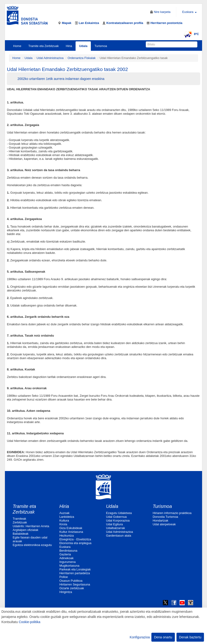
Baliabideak (21, 534)
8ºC (190, 34)
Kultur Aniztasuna (71, 532)
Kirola (63, 524)
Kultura (64, 520)
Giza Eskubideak (71, 528)
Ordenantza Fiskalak (82, 58)
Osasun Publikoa (71, 581)
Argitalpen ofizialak (25, 530)
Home (17, 46)
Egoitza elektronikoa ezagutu (32, 545)
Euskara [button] (189, 12)
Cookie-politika (30, 622)
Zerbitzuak (20, 522)
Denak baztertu (190, 637)
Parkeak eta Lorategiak (75, 569)
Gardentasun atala (119, 536)
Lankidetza (67, 517)
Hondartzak (160, 520)
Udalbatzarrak (116, 528)
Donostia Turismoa (165, 517)
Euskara (65, 547)
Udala (83, 46)
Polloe (64, 577)
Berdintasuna (68, 551)
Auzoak (64, 513)
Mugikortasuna (69, 566)
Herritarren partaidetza (75, 573)
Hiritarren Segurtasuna (75, 584)
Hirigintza (66, 592)
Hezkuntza (67, 536)
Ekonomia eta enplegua (75, 543)
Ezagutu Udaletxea (119, 513)
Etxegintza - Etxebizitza (75, 539)
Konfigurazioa (140, 637)
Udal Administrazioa (50, 58)
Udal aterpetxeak (164, 524)
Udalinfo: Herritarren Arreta (31, 526)
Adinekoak (67, 558)
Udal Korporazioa (118, 520)
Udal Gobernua (116, 517)
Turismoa (101, 46)
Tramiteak (19, 519)
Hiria (69, 46)
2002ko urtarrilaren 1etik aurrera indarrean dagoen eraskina (61, 79)
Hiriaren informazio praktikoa (172, 513)
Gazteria (65, 554)
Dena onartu (163, 637)
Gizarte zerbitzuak (72, 588)
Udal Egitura (115, 524)
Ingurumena (67, 562)
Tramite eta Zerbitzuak (44, 46)
